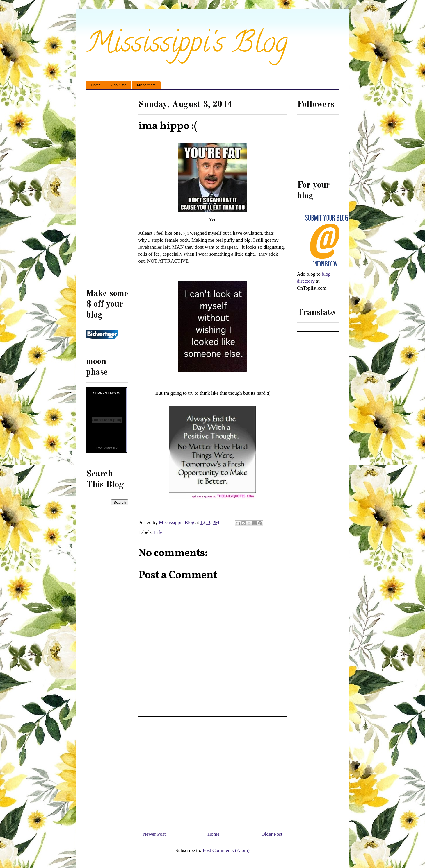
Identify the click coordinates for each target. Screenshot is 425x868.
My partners (146, 85)
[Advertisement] (213, 772)
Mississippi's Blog (187, 45)
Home (96, 85)
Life (158, 532)
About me (119, 85)
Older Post (272, 834)
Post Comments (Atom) (226, 850)
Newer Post (154, 834)
